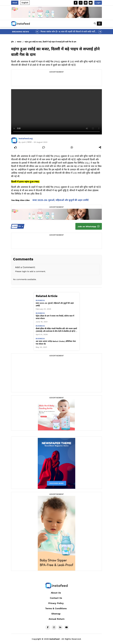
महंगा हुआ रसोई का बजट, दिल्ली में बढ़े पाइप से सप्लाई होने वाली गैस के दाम (50, 42)
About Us (56, 593)
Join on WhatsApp (89, 226)
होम (12, 42)
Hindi (15, 3)
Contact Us (56, 598)
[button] (95, 24)
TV (17, 226)
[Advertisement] (56, 80)
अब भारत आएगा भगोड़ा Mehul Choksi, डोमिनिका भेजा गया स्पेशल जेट (56, 343)
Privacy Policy (56, 603)
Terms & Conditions (56, 608)
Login (98, 3)
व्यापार (19, 42)
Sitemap (56, 614)
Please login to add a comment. (30, 271)
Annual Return (57, 619)
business (40, 300)
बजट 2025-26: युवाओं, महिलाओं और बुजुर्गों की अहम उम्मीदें (60, 200)
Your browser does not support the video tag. (56, 112)
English (25, 3)
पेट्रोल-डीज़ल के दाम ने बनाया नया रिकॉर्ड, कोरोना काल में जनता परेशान (55, 317)
